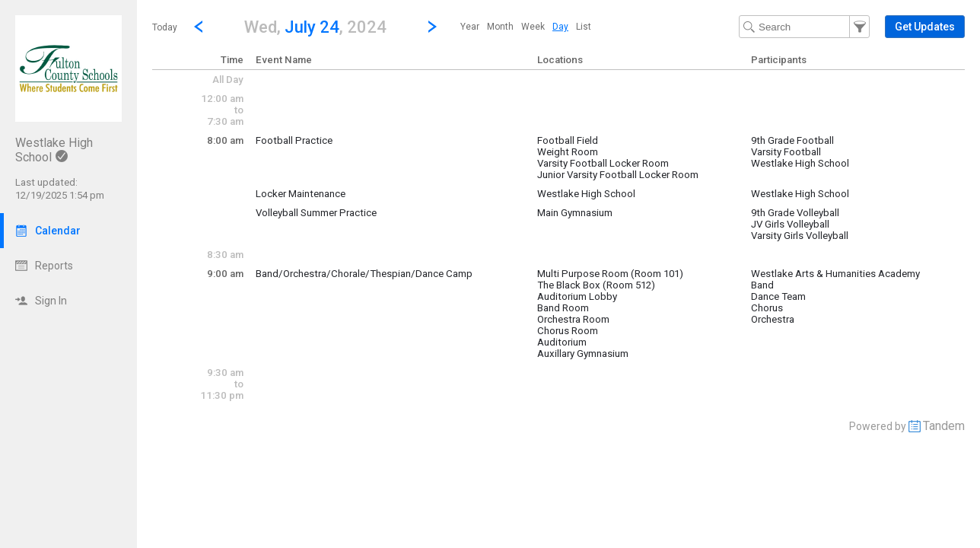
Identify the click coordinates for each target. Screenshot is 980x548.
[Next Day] (432, 27)
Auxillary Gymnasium (583, 354)
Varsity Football (786, 152)
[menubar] (526, 27)
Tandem (944, 426)
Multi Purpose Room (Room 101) (610, 274)
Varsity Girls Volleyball (800, 236)
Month (500, 27)
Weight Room (568, 152)
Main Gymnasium (575, 213)
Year (470, 27)
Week (533, 27)
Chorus (767, 308)
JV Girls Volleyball (790, 224)
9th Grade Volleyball (795, 213)
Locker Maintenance (301, 194)
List (584, 27)
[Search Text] (804, 27)
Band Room (563, 308)
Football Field (568, 140)
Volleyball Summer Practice (316, 213)
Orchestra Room (573, 319)
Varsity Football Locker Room (603, 163)
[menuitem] (470, 27)
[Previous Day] (199, 27)
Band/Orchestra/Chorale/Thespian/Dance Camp (364, 274)
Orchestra (773, 319)
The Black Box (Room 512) (596, 285)
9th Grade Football (792, 140)
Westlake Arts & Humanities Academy (835, 274)
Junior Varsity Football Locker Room (618, 175)
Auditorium (562, 342)
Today (165, 27)
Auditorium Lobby (577, 296)
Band (762, 285)
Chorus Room (568, 331)
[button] (315, 26)
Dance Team (778, 296)
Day (560, 27)
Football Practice (294, 140)
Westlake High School (800, 163)
